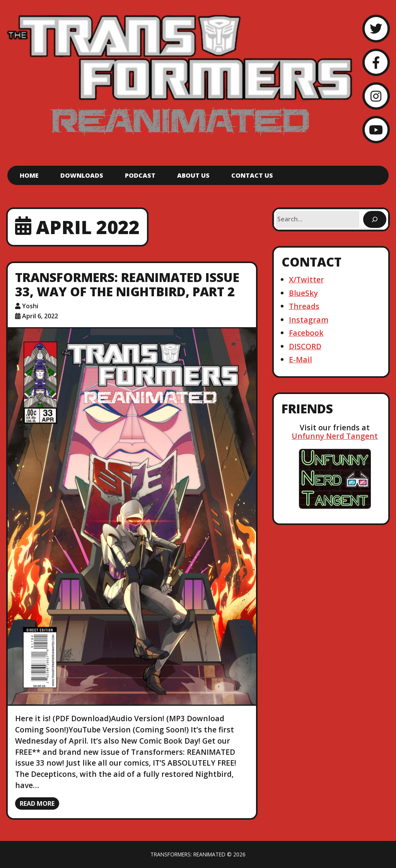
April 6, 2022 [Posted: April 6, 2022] (40, 316)
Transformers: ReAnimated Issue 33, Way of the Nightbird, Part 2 (127, 284)
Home (29, 175)
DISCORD (305, 346)
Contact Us (252, 175)
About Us (193, 175)
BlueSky (303, 293)
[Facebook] (376, 62)
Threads (304, 306)
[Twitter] (376, 28)
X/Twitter (306, 279)
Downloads (82, 175)
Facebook (306, 333)
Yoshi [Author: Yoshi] (30, 306)
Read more (37, 803)
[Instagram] (376, 96)
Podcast (140, 175)
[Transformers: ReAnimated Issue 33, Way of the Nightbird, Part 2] (132, 516)
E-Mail (300, 359)
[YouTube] (376, 130)
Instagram (309, 320)
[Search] (375, 219)
